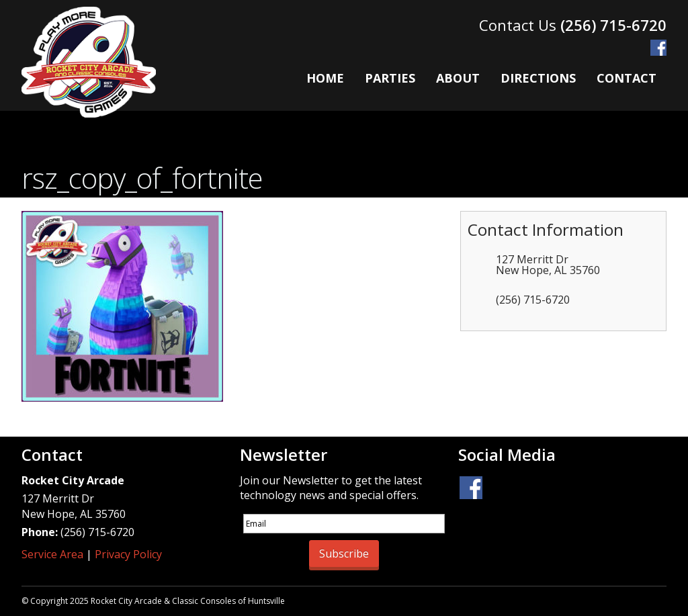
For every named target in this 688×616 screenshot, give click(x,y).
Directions (538, 78)
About (458, 78)
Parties (390, 78)
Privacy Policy (128, 554)
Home (325, 78)
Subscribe (344, 554)
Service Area (52, 554)
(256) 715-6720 (613, 25)
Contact (627, 78)
